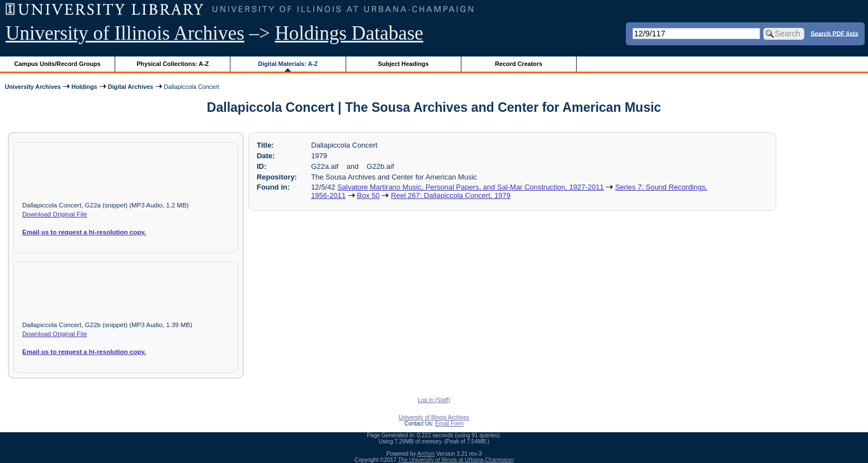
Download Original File (55, 214)
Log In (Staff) (434, 400)
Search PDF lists (834, 33)
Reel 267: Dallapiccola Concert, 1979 (451, 195)
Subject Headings (404, 64)
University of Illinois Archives (125, 33)
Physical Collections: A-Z (173, 64)
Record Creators (519, 64)
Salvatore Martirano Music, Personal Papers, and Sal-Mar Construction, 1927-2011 (471, 187)
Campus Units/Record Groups (58, 64)
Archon (426, 454)
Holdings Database (349, 33)
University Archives (32, 87)
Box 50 (368, 195)
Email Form (449, 424)
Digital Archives (131, 87)
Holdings (84, 87)
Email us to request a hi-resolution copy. (84, 232)
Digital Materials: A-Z (288, 64)
